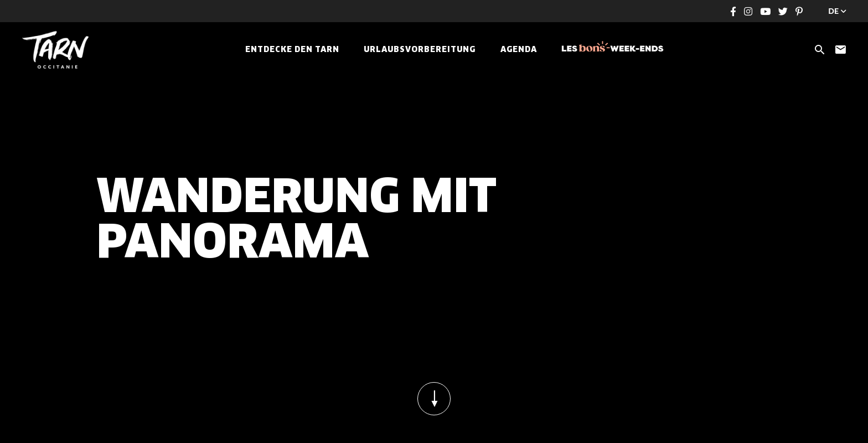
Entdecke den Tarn (292, 50)
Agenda (519, 50)
